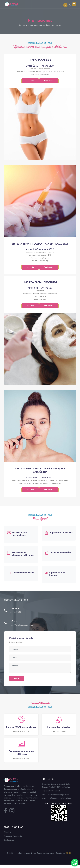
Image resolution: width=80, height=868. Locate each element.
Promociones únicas (24, 573)
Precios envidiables (61, 553)
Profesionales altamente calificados (23, 554)
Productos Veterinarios (13, 839)
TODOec (70, 856)
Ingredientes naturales (61, 533)
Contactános (9, 843)
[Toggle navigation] (74, 4)
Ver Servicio (49, 81)
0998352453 (16, 613)
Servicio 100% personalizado (19, 534)
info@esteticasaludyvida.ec (22, 625)
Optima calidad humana (57, 574)
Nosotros (8, 835)
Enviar (17, 679)
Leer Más (30, 81)
